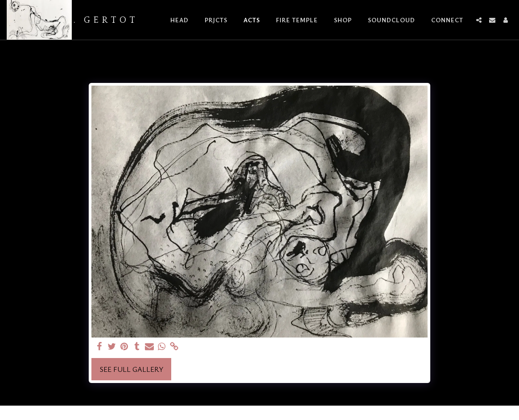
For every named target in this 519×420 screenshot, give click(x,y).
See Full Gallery (132, 369)
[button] (479, 20)
